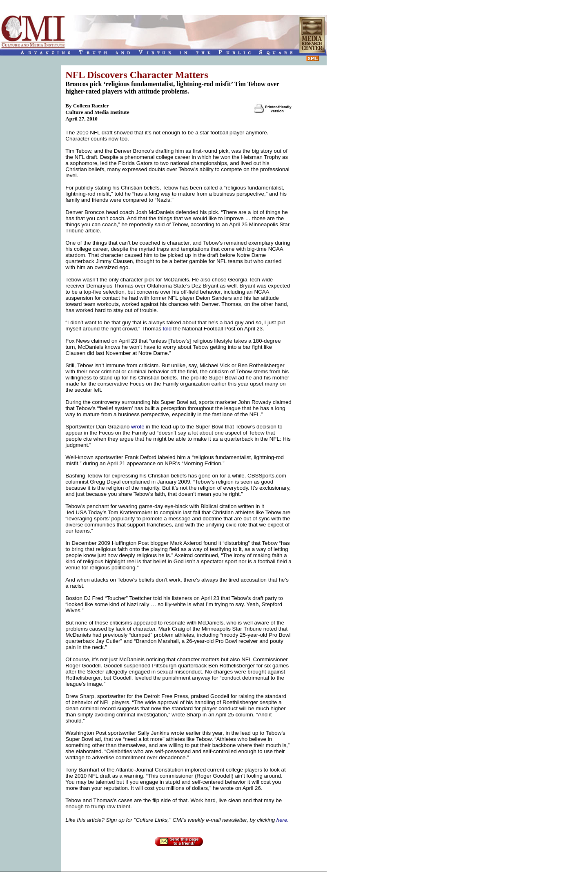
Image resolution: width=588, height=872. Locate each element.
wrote (138, 427)
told (167, 329)
